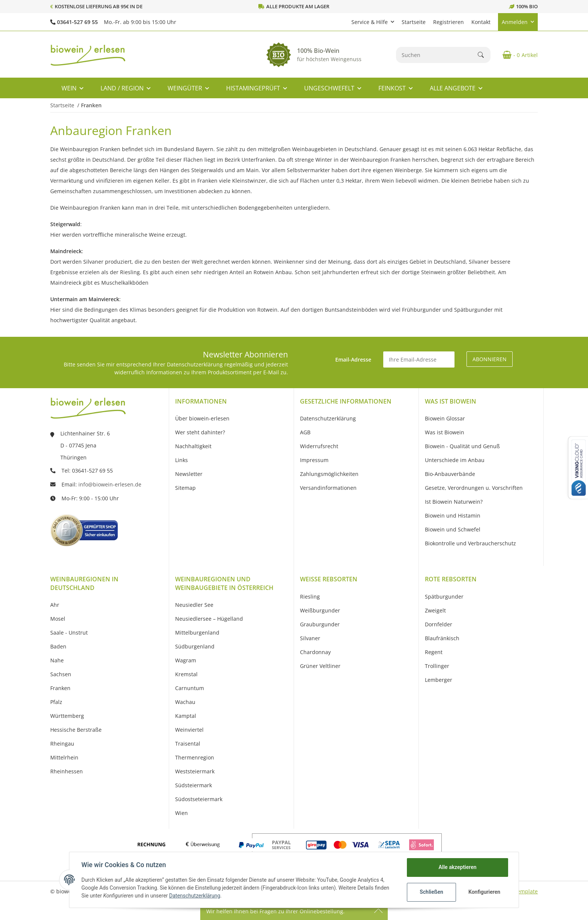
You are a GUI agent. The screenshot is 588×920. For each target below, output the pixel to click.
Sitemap (185, 488)
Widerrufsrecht (319, 446)
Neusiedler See (194, 605)
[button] (373, 22)
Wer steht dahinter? (200, 432)
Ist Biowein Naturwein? (454, 502)
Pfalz (56, 702)
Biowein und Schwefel (453, 529)
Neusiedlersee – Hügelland (209, 619)
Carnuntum (190, 688)
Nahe (57, 660)
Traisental (188, 744)
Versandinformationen (328, 488)
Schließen (431, 892)
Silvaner (310, 638)
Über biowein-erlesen (202, 418)
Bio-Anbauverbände (450, 474)
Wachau (185, 702)
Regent (434, 652)
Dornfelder (439, 624)
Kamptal (186, 716)
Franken (60, 688)
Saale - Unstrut (69, 633)
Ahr (55, 605)
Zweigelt (435, 610)
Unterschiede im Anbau (455, 460)
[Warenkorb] (517, 55)
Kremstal (186, 674)
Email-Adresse (353, 359)
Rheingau (62, 744)
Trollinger (437, 666)
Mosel (58, 619)
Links (181, 460)
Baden (58, 646)
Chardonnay (315, 652)
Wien (181, 813)
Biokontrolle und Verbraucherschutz (470, 543)
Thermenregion (195, 757)
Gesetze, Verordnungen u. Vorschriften (474, 488)
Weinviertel (189, 730)
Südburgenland (195, 646)
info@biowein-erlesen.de (110, 484)
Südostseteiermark (199, 799)
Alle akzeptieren (457, 867)
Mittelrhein (64, 757)
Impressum (314, 460)
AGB (305, 432)
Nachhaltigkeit (193, 446)
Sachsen (61, 674)
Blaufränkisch (442, 638)
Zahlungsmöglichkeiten (329, 474)
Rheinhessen (67, 771)
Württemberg (67, 716)
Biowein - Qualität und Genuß (462, 446)
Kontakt (481, 22)
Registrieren (448, 22)
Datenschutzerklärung (195, 896)
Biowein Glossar (445, 418)
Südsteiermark (193, 785)
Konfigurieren (484, 892)
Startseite (414, 22)
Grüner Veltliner (320, 666)
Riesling (310, 597)
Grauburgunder (320, 624)
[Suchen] (437, 55)
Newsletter (189, 474)
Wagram (186, 660)
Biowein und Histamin (453, 516)
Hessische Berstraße (76, 730)
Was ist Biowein (445, 432)
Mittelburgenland (197, 633)
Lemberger (439, 680)
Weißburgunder (320, 610)
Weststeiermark (195, 771)
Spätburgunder (444, 597)
